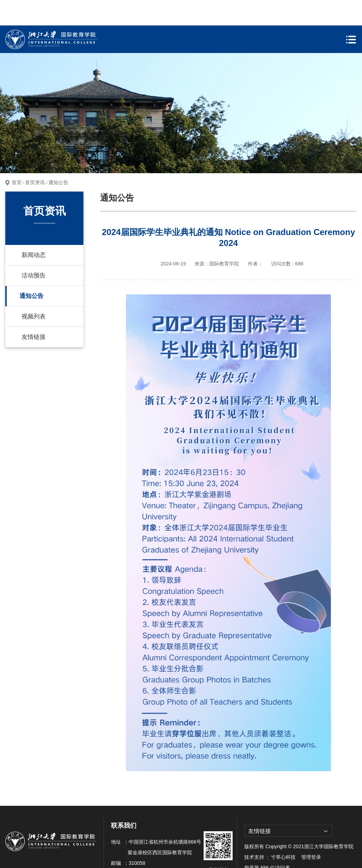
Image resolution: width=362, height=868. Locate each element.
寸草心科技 (283, 832)
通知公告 (58, 157)
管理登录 (311, 832)
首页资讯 (35, 157)
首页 (17, 157)
